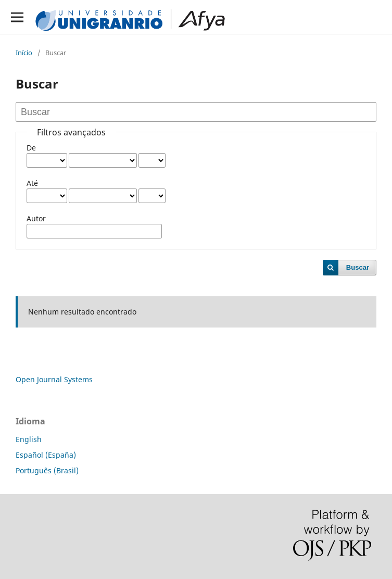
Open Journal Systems (54, 379)
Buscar (358, 267)
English (29, 439)
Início (24, 53)
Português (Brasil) (47, 470)
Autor (36, 218)
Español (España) (46, 455)
